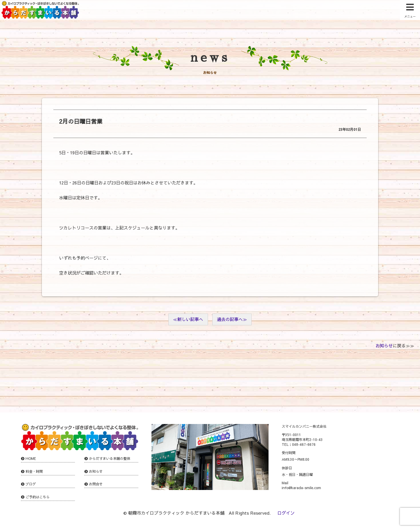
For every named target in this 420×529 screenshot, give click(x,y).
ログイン (286, 513)
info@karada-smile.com (301, 488)
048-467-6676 (304, 444)
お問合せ (96, 484)
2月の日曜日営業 (81, 121)
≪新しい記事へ (188, 319)
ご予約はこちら (38, 497)
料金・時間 (34, 471)
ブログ (31, 484)
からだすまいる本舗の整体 (110, 458)
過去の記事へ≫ (232, 319)
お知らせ (384, 346)
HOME (31, 458)
